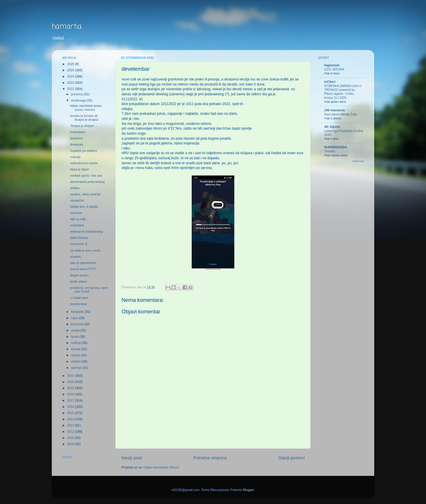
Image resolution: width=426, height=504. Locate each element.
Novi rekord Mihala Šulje (341, 114)
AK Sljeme (332, 127)
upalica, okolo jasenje (85, 194)
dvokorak (77, 144)
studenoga (79, 100)
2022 (71, 89)
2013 (71, 425)
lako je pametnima (83, 263)
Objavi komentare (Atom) (161, 467)
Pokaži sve (358, 161)
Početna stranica (210, 458)
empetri (75, 257)
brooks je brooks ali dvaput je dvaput (84, 118)
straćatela (77, 225)
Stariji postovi (291, 458)
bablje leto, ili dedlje (84, 207)
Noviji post (132, 458)
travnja (76, 349)
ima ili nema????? (83, 269)
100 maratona (335, 110)
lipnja (75, 336)
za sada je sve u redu (85, 250)
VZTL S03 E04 (334, 69)
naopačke (77, 200)
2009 (71, 444)
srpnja (76, 330)
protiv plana (78, 281)
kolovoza (78, 324)
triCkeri (330, 82)
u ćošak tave (79, 298)
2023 (71, 83)
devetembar (79, 304)
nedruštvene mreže (84, 163)
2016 (71, 407)
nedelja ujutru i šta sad (86, 175)
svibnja (76, 343)
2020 (71, 382)
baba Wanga (79, 238)
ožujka (76, 355)
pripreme (76, 138)
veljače (76, 361)
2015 (71, 413)
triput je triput (79, 169)
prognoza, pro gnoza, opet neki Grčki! (89, 290)
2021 (71, 376)
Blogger (248, 490)
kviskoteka (78, 132)
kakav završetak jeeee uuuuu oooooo (86, 108)
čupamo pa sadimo (84, 151)
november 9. (79, 244)
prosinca (78, 94)
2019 (71, 388)
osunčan (76, 213)
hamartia (67, 27)
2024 (71, 76)
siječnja (77, 368)
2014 (71, 419)
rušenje (75, 157)
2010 (71, 438)
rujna (75, 318)
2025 (71, 70)
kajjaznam (332, 65)
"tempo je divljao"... (84, 126)
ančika (75, 188)
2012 (71, 431)
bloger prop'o (79, 275)
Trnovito (330, 151)
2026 (71, 64)
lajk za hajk (78, 219)
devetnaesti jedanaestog (87, 182)
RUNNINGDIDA (336, 147)
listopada (78, 312)
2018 (71, 394)
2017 (71, 400)
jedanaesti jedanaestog (87, 231)
